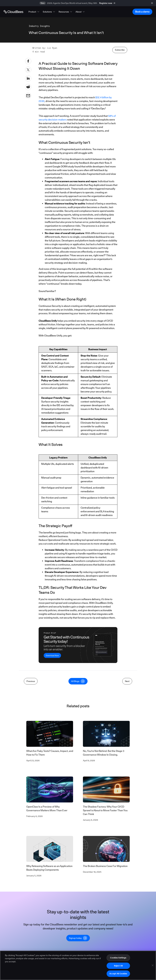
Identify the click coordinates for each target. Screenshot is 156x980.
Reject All (118, 966)
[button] (34, 12)
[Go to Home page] (13, 12)
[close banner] (152, 3)
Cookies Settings (118, 958)
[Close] (153, 965)
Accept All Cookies (118, 974)
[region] (78, 965)
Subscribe (120, 104)
